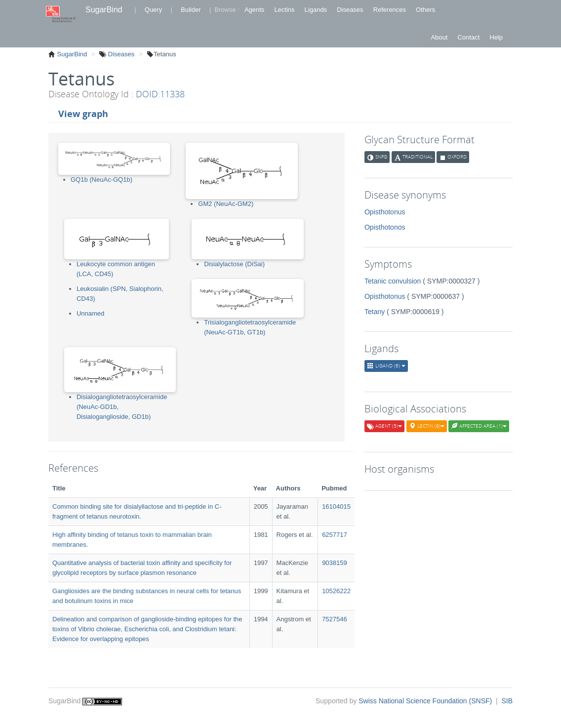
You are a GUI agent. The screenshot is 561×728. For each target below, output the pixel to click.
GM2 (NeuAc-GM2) (226, 204)
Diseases (350, 10)
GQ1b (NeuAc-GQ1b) (101, 180)
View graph (83, 114)
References (390, 10)
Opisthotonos (385, 227)
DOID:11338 (160, 94)
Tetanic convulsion (393, 281)
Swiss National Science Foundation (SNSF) (426, 701)
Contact (468, 37)
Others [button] (428, 10)
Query (153, 10)
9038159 (335, 563)
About (439, 37)
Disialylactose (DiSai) (234, 264)
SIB (507, 701)
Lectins (284, 10)
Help (496, 37)
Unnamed (90, 313)
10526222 (336, 591)
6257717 (335, 535)
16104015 (336, 506)
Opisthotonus (385, 212)
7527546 (335, 619)
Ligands (316, 10)
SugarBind (104, 10)
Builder (191, 10)
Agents (254, 10)
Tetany (375, 312)
